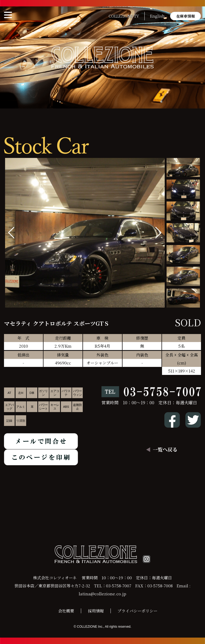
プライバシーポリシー (137, 611)
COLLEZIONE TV (124, 16)
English (157, 16)
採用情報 (96, 611)
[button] (158, 233)
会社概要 (66, 611)
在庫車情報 (186, 16)
